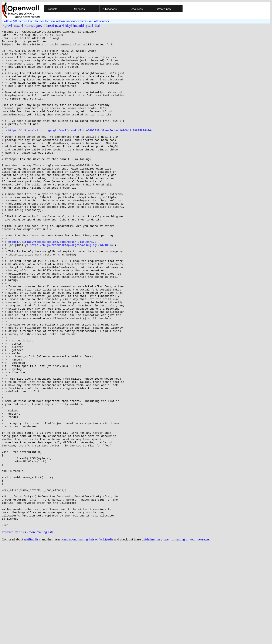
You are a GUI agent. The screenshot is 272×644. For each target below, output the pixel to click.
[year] (89, 26)
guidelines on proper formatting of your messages (176, 639)
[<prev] (7, 26)
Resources (136, 9)
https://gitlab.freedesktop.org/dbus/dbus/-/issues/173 (52, 284)
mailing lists (32, 639)
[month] (78, 26)
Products (52, 9)
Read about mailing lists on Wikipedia (87, 639)
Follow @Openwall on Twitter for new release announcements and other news (56, 21)
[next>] (18, 26)
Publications (109, 9)
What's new (164, 9)
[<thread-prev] (33, 26)
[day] (68, 26)
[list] (97, 26)
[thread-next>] (54, 26)
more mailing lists (41, 631)
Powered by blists (14, 631)
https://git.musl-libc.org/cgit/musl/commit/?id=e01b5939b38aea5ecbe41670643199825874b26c (80, 151)
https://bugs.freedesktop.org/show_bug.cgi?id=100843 (72, 288)
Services (79, 9)
